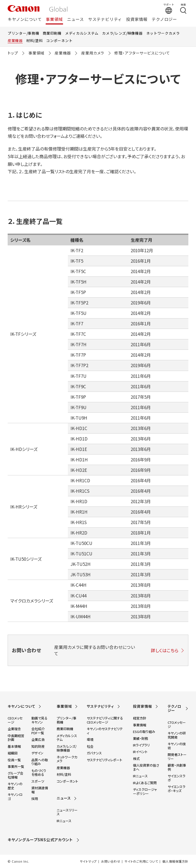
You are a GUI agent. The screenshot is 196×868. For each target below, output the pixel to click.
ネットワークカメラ (163, 33)
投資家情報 (137, 19)
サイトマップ (88, 861)
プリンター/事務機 (23, 33)
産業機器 (15, 41)
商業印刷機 (52, 33)
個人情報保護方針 (175, 861)
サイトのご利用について (141, 861)
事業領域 (54, 19)
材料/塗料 (35, 41)
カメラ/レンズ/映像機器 (122, 33)
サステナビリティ (105, 19)
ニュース (76, 19)
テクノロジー (164, 19)
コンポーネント (59, 41)
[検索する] (183, 8)
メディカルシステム (82, 33)
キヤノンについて (25, 19)
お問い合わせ (111, 861)
